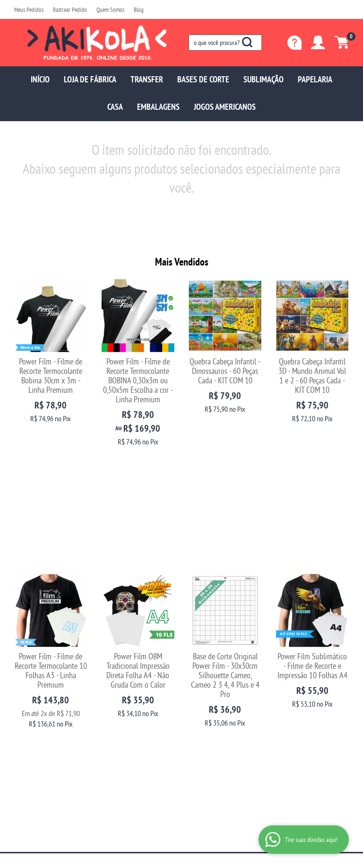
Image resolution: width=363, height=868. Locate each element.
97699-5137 (210, 668)
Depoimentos (30, 686)
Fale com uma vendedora (44, 705)
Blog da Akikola (33, 696)
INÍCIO (40, 79)
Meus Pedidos (29, 9)
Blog (139, 9)
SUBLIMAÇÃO (264, 79)
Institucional (35, 652)
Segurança (114, 696)
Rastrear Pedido (70, 9)
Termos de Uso (119, 705)
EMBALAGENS (158, 107)
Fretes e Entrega (121, 686)
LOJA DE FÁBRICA (90, 79)
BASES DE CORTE (203, 79)
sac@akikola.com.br (213, 686)
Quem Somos (110, 9)
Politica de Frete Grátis (129, 724)
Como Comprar (120, 677)
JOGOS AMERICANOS (225, 107)
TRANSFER (147, 79)
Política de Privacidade (129, 715)
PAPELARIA (315, 79)
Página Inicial (31, 668)
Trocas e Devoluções (126, 668)
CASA (115, 107)
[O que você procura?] (247, 42)
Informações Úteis (132, 652)
